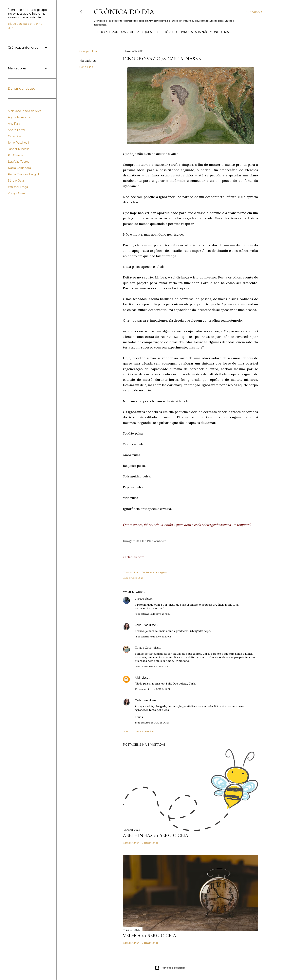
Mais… (229, 32)
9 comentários (150, 843)
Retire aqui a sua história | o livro (159, 32)
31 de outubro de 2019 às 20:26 (152, 723)
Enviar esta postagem (154, 572)
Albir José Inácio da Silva (25, 111)
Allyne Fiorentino (19, 117)
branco (139, 599)
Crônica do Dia (124, 12)
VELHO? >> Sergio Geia (150, 935)
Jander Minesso (19, 149)
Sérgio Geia (16, 181)
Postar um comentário (139, 731)
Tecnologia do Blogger (171, 968)
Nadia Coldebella (19, 168)
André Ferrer (17, 130)
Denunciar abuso (22, 89)
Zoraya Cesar (144, 648)
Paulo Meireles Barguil (23, 174)
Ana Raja (14, 124)
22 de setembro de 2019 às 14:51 (152, 689)
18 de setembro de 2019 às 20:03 (153, 637)
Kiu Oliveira (15, 155)
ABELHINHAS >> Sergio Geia (156, 835)
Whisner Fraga (18, 187)
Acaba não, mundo (206, 32)
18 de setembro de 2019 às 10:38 (153, 614)
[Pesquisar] (253, 12)
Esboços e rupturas (111, 32)
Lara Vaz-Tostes (19, 162)
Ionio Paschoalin (19, 143)
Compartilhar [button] (88, 51)
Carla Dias (86, 67)
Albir (138, 678)
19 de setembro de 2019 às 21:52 (152, 666)
